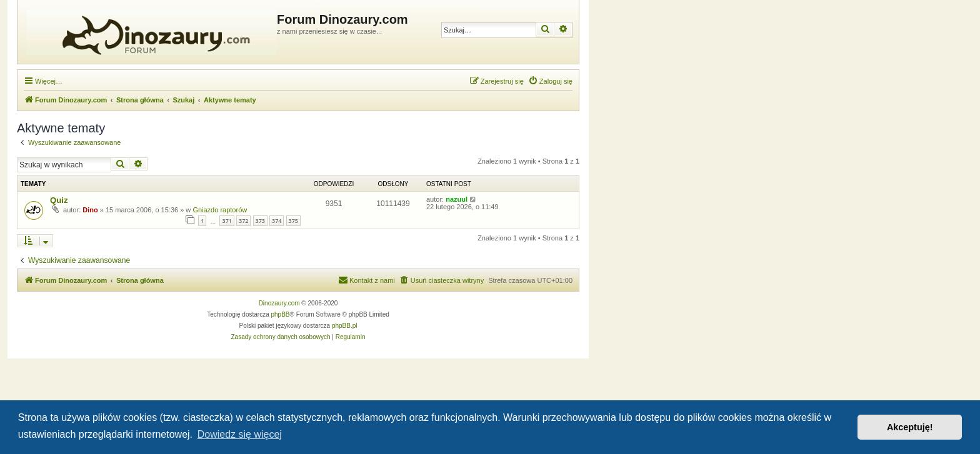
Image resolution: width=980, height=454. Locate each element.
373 (260, 221)
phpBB (281, 314)
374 (277, 221)
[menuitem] (550, 81)
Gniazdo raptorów (220, 210)
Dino (90, 210)
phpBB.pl (345, 326)
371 (227, 221)
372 (243, 221)
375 (293, 221)
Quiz (59, 200)
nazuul (457, 199)
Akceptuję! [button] (910, 427)
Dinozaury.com (279, 303)
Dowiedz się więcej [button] (240, 434)
